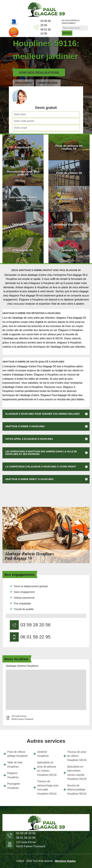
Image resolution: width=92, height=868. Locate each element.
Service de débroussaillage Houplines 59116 (75, 790)
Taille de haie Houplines (13, 765)
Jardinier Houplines (41, 754)
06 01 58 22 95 (46, 32)
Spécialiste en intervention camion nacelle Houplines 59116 (75, 773)
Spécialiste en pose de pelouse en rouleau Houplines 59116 (45, 769)
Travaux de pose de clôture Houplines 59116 (75, 756)
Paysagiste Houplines (12, 786)
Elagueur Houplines (11, 775)
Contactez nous (48, 83)
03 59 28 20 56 (46, 23)
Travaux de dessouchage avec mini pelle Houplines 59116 (46, 787)
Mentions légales (65, 861)
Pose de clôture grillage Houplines (15, 754)
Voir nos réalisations (39, 73)
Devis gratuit (23, 83)
